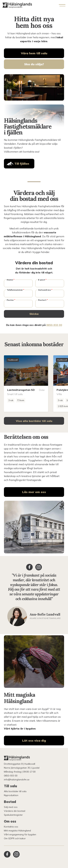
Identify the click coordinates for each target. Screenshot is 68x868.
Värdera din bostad (15, 811)
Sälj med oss (11, 807)
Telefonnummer (15, 290)
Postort (43, 300)
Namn (11, 280)
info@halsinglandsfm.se (17, 780)
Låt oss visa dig (34, 741)
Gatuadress (45, 290)
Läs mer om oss (34, 492)
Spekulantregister (13, 815)
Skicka (34, 314)
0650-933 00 (54, 325)
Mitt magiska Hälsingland (17, 831)
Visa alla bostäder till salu (34, 421)
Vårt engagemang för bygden (20, 834)
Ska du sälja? (34, 64)
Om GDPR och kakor (15, 838)
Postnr (11, 300)
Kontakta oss (11, 827)
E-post (42, 280)
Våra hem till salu (34, 53)
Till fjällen (22, 164)
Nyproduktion (11, 795)
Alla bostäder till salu (15, 791)
